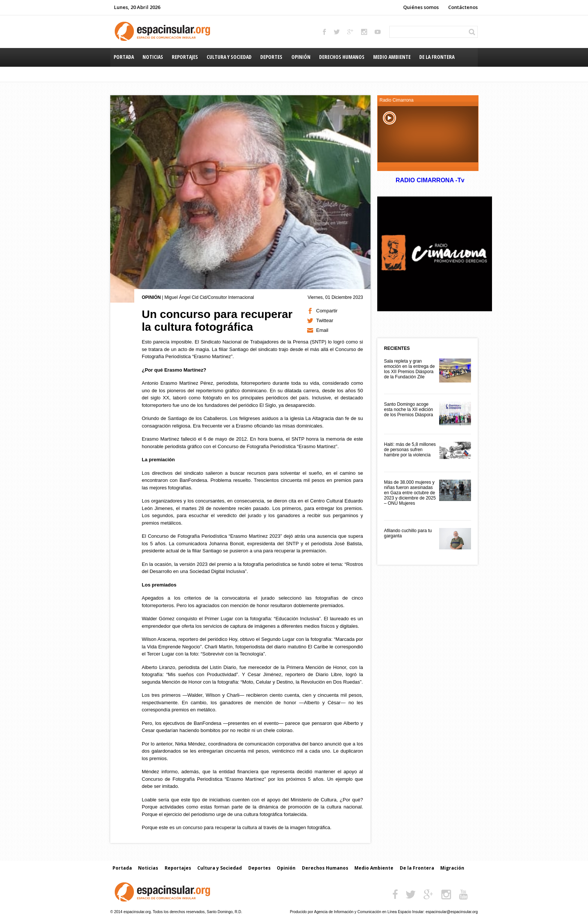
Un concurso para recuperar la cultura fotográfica (217, 320)
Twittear (325, 320)
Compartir (327, 311)
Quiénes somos (421, 7)
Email (322, 330)
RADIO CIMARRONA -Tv (430, 180)
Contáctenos (463, 7)
